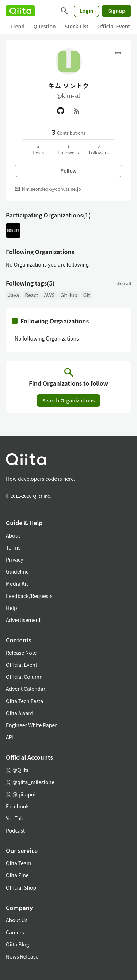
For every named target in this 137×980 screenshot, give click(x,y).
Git (87, 295)
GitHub (69, 295)
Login (87, 11)
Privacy (14, 559)
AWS (50, 295)
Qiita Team (19, 863)
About (13, 535)
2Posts (38, 149)
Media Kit (17, 583)
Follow (68, 171)
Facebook (17, 806)
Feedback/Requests (29, 596)
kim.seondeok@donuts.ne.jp (52, 189)
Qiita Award (20, 713)
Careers (15, 932)
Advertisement (23, 620)
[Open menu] (118, 53)
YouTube (16, 818)
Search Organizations (69, 400)
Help (12, 608)
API (10, 737)
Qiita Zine (17, 875)
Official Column (24, 677)
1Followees (68, 149)
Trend (17, 26)
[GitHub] (61, 111)
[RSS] (77, 111)
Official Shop (21, 887)
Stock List (77, 26)
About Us (17, 920)
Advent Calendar (26, 689)
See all (124, 283)
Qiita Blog (18, 944)
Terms (13, 547)
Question (44, 26)
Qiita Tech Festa (24, 701)
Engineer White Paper (31, 725)
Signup (117, 11)
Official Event (114, 26)
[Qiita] (20, 11)
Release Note (21, 653)
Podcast (15, 830)
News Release (22, 956)
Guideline (17, 571)
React (31, 295)
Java (14, 295)
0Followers (99, 149)
